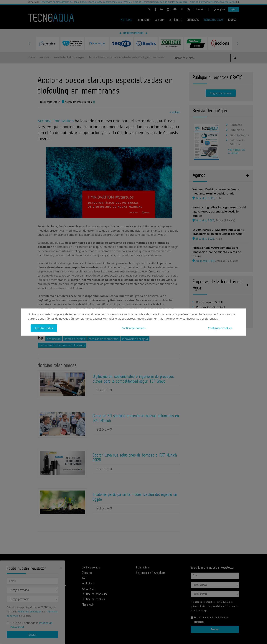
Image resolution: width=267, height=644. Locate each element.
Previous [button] (30, 43)
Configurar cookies (220, 328)
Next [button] (237, 43)
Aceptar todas (44, 328)
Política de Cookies (133, 328)
